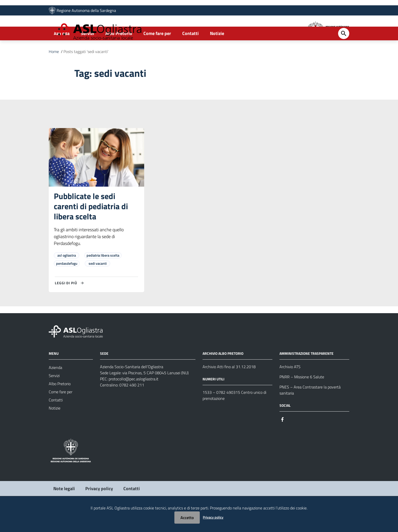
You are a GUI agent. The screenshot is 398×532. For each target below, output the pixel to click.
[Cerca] (344, 54)
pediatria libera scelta (103, 276)
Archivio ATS (290, 387)
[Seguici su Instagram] (292, 440)
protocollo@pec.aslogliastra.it (134, 399)
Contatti (190, 54)
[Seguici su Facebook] (283, 440)
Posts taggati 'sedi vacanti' (86, 72)
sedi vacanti (98, 284)
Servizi (87, 54)
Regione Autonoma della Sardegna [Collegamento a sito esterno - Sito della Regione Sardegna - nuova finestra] (86, 12)
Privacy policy (213, 517)
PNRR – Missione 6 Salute (302, 397)
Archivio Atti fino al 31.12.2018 (229, 387)
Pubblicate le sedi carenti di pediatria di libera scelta (91, 227)
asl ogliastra (67, 276)
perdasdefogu (67, 284)
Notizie (217, 54)
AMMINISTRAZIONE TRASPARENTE (306, 374)
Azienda (62, 54)
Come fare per (157, 54)
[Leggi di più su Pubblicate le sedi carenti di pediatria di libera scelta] (70, 304)
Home (54, 72)
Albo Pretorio (119, 54)
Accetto (187, 518)
